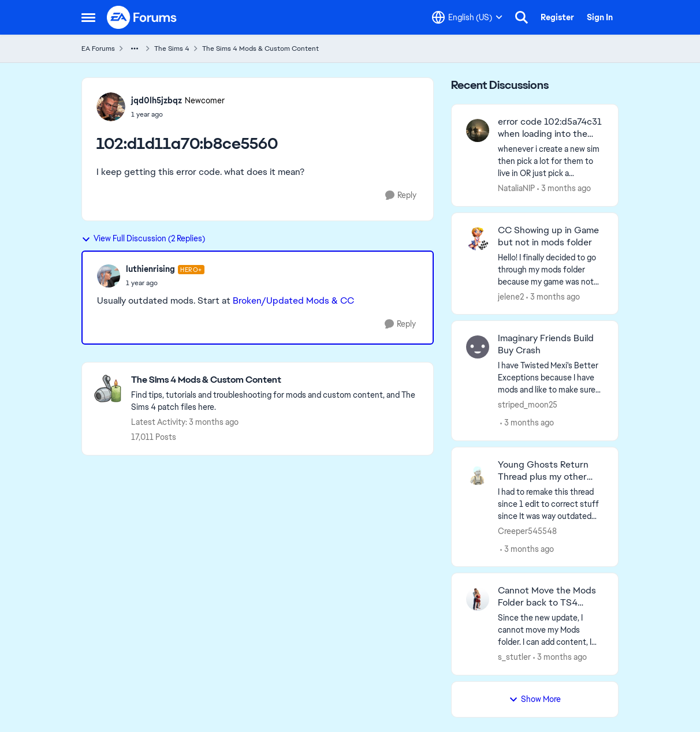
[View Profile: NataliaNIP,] (478, 130)
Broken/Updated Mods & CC (293, 300)
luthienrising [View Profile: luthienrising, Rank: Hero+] (150, 269)
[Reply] (401, 195)
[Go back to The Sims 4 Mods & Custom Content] (276, 380)
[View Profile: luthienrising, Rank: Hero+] (109, 276)
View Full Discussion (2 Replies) (143, 238)
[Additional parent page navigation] (135, 48)
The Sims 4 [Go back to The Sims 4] (172, 48)
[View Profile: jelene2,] (478, 239)
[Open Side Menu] (88, 17)
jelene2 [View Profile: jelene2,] (511, 296)
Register (557, 17)
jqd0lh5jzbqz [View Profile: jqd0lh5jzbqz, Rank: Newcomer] (157, 100)
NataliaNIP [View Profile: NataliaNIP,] (516, 188)
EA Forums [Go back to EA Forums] (98, 48)
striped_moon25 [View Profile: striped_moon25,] (528, 405)
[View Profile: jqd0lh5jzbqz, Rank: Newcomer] (111, 107)
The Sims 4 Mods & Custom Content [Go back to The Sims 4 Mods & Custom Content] (260, 48)
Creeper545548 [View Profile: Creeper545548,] (527, 531)
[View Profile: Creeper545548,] (478, 473)
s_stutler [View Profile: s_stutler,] (514, 657)
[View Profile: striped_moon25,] (478, 347)
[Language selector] (467, 17)
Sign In (600, 17)
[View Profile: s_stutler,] (478, 599)
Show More (535, 699)
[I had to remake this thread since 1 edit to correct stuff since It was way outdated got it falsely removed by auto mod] (551, 504)
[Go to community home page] (142, 17)
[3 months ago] (564, 188)
